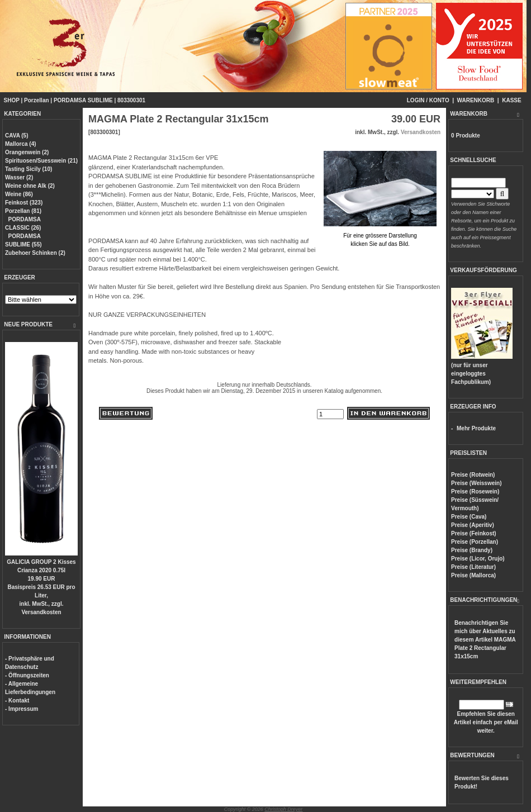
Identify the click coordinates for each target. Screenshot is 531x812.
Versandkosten (41, 612)
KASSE (511, 100)
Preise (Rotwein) (473, 475)
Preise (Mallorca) (473, 575)
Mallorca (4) (21, 144)
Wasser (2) (19, 177)
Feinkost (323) (24, 203)
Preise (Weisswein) (476, 483)
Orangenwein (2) (27, 152)
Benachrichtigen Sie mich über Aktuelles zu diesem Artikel (485, 640)
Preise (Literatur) (473, 567)
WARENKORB (476, 100)
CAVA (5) (16, 136)
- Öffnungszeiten (27, 675)
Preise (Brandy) (472, 550)
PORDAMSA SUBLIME (83, 100)
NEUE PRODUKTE (28, 324)
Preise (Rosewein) (475, 492)
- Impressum (22, 709)
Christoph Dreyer (283, 809)
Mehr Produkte (476, 428)
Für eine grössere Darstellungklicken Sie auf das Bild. (380, 236)
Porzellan (36, 100)
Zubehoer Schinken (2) (35, 253)
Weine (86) (19, 194)
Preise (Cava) (469, 517)
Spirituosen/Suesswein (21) (41, 161)
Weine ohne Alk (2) (30, 186)
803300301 (131, 100)
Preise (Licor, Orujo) (478, 559)
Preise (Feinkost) (474, 533)
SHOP (12, 100)
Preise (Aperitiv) (473, 525)
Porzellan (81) (23, 211)
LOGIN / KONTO (428, 100)
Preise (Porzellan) (475, 542)
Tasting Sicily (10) (29, 169)
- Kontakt (17, 701)
